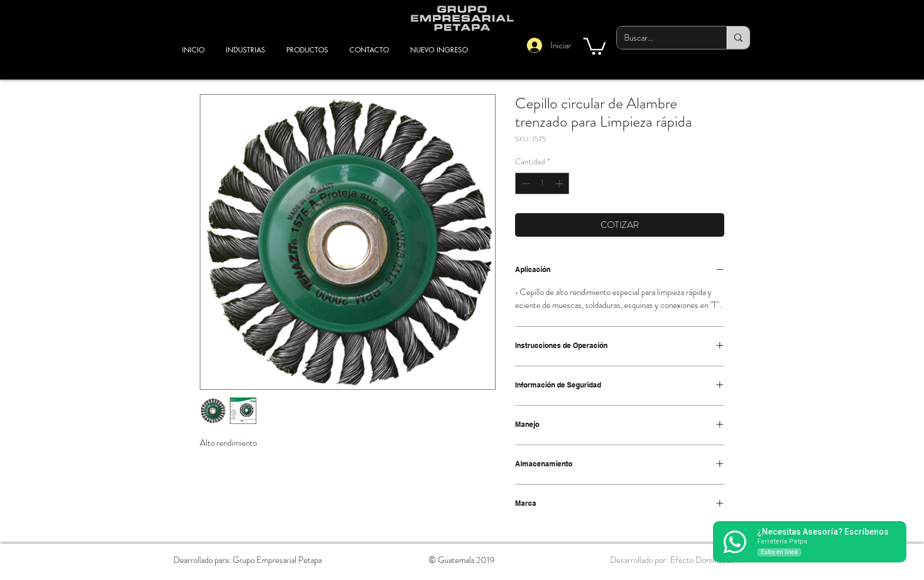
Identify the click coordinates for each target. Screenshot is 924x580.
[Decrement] (524, 183)
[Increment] (560, 183)
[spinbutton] (542, 183)
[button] (595, 45)
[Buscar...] (663, 38)
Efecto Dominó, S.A (704, 560)
